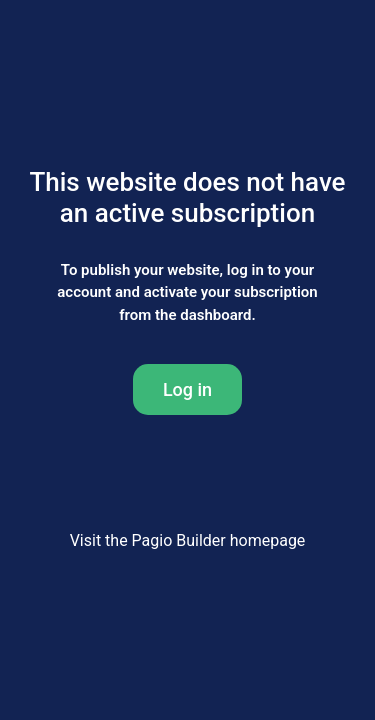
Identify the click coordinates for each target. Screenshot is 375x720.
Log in (187, 389)
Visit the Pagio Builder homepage (188, 540)
